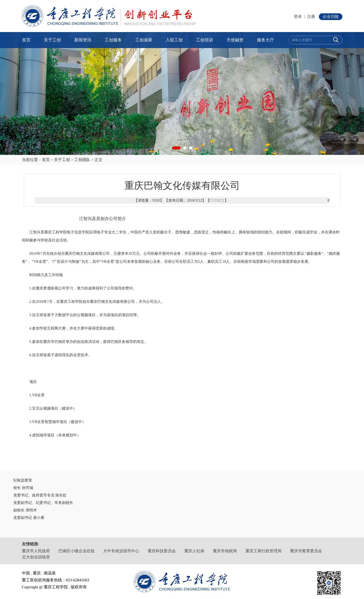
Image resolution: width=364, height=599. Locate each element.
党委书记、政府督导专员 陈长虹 (40, 495)
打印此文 (217, 200)
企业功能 (331, 17)
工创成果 (144, 40)
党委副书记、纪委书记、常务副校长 (43, 503)
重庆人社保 (194, 551)
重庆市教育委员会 (306, 551)
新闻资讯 (83, 40)
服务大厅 (265, 40)
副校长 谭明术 (25, 510)
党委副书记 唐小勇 (29, 518)
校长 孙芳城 (23, 488)
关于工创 (52, 40)
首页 (26, 40)
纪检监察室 (23, 480)
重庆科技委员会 (162, 551)
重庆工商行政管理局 (263, 551)
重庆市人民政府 (36, 551)
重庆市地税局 (225, 551)
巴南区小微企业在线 (77, 551)
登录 (298, 17)
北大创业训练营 (36, 557)
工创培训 (205, 40)
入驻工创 (174, 40)
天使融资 (235, 40)
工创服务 (113, 40)
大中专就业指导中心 (121, 551)
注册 (311, 17)
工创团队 (82, 160)
